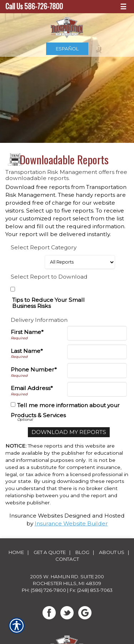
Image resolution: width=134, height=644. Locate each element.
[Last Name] (97, 352)
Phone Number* (34, 370)
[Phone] (97, 370)
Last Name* (27, 351)
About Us (112, 552)
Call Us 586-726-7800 (34, 6)
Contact (67, 559)
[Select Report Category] (80, 262)
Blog (82, 552)
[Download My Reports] (69, 432)
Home (16, 552)
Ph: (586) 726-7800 (44, 590)
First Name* (27, 332)
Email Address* (32, 388)
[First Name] (97, 333)
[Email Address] (97, 389)
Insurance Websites (36, 516)
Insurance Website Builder (71, 523)
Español (67, 49)
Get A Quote (50, 552)
